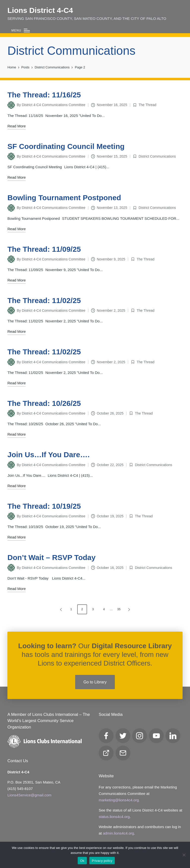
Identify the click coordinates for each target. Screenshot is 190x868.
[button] (60, 609)
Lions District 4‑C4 (40, 10)
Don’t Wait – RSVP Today (51, 557)
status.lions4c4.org (114, 817)
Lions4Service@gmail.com (29, 795)
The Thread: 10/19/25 (44, 506)
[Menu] (21, 31)
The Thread (147, 105)
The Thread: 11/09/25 (44, 249)
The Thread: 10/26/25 (44, 403)
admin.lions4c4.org (119, 833)
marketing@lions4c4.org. (119, 800)
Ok (82, 861)
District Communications (157, 156)
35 (119, 609)
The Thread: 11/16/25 (44, 95)
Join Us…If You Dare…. (48, 455)
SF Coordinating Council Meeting (66, 146)
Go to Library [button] (95, 682)
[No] (184, 855)
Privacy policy (102, 861)
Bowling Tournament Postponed (64, 198)
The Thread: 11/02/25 (44, 300)
